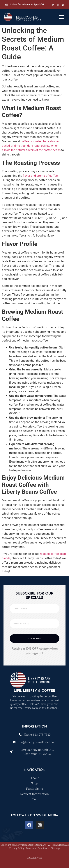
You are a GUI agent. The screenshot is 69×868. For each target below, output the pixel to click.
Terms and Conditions (38, 848)
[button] (61, 17)
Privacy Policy (17, 848)
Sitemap (55, 848)
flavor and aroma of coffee (40, 176)
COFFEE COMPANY (29, 18)
